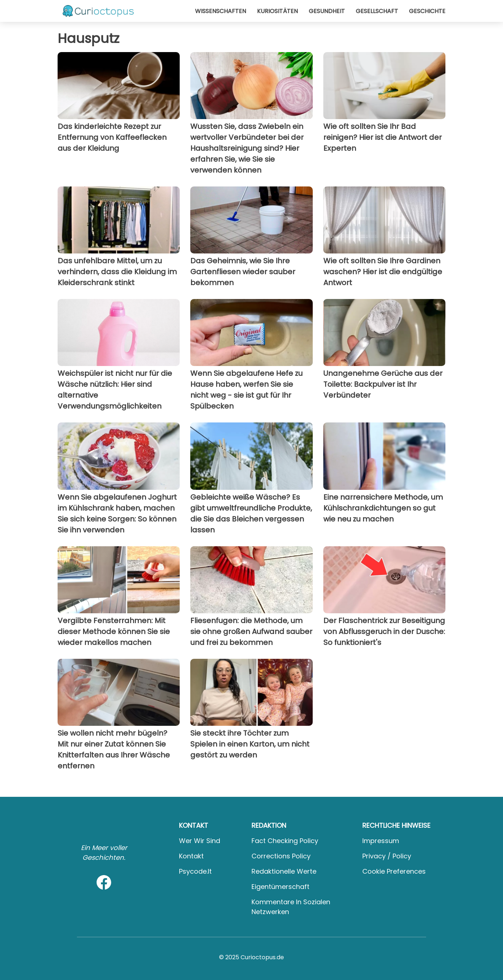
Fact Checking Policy (285, 841)
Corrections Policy (281, 856)
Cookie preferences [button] (394, 871)
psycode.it (195, 871)
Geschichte (427, 11)
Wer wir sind (200, 841)
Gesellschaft (377, 11)
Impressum (381, 841)
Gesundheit (327, 11)
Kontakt (191, 856)
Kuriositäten (277, 11)
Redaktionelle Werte (284, 871)
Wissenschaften (221, 11)
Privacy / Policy (387, 856)
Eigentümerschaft (280, 887)
